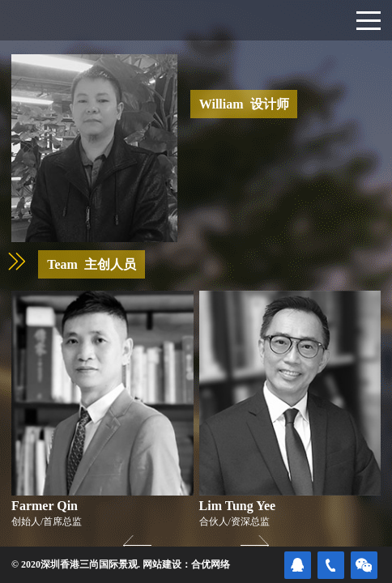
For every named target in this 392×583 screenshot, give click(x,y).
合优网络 (211, 564)
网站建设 (162, 564)
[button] (255, 545)
